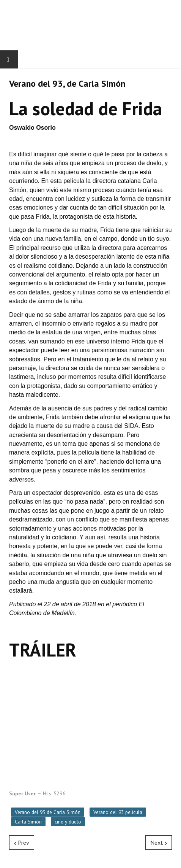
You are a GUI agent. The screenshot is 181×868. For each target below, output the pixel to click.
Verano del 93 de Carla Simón (48, 812)
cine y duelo (68, 822)
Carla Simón (28, 822)
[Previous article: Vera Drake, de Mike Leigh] (22, 843)
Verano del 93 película (118, 812)
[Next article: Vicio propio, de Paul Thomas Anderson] (159, 843)
